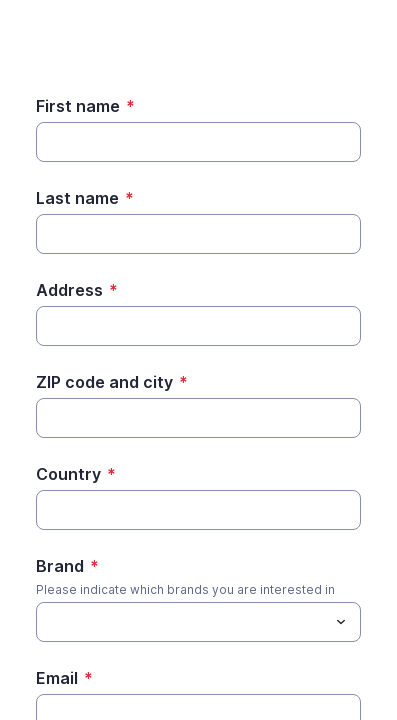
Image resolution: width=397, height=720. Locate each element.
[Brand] (48, 622)
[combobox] (198, 622)
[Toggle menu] (341, 622)
